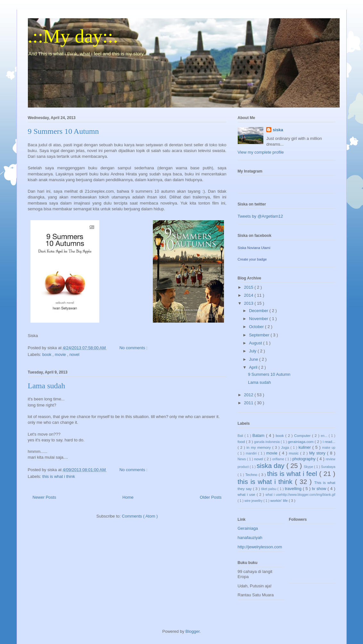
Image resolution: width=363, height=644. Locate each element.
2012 (249, 395)
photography (304, 459)
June (254, 359)
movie (61, 354)
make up (329, 448)
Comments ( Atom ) (140, 516)
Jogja (286, 448)
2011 (249, 403)
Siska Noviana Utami (254, 248)
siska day (272, 466)
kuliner (305, 447)
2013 (249, 303)
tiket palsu (269, 489)
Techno (252, 475)
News (242, 459)
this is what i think (59, 476)
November (259, 319)
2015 (249, 287)
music (295, 453)
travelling (294, 489)
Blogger (193, 631)
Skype (309, 467)
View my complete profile (261, 152)
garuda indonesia (267, 442)
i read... (329, 442)
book (47, 354)
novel (74, 354)
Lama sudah (47, 386)
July (253, 351)
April (254, 367)
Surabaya (328, 467)
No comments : (134, 348)
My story (318, 453)
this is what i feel (293, 474)
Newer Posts (45, 497)
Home (128, 497)
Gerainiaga (248, 528)
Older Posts (211, 497)
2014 (249, 295)
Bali (241, 436)
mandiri (252, 453)
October (257, 327)
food (242, 442)
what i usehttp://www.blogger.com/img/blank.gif (301, 495)
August (256, 343)
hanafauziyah (250, 538)
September (260, 335)
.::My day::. (73, 36)
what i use (247, 494)
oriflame (279, 459)
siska (278, 130)
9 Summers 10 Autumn (63, 131)
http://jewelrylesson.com (260, 547)
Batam (259, 435)
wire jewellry (254, 501)
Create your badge (252, 259)
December (259, 311)
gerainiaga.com (301, 442)
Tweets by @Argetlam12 (260, 216)
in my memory (259, 447)
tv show (320, 489)
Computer (303, 435)
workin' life (280, 500)
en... (325, 436)
